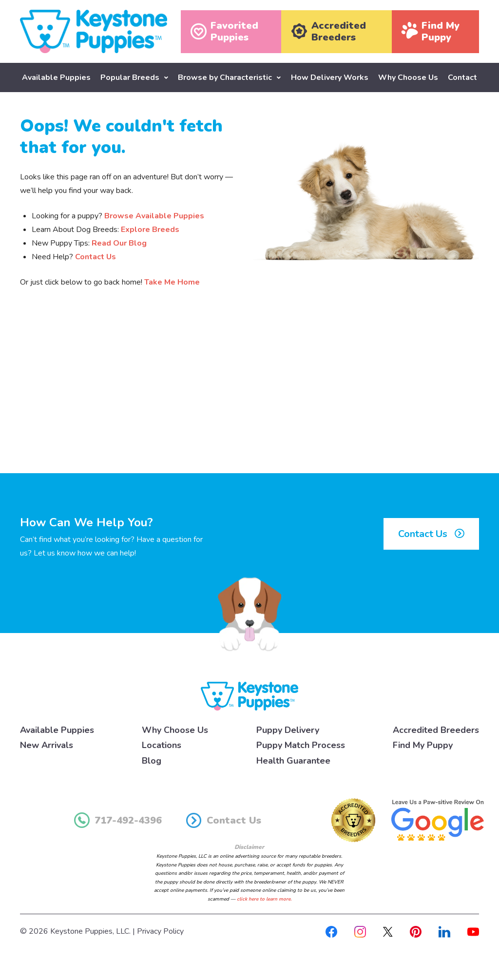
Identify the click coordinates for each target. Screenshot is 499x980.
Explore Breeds (150, 229)
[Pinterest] (416, 931)
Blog (152, 760)
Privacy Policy (160, 931)
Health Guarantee (293, 760)
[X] (388, 931)
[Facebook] (331, 931)
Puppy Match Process (301, 745)
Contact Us (96, 256)
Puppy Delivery (288, 730)
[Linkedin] (444, 931)
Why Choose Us (408, 77)
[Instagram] (360, 931)
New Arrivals (47, 745)
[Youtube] (473, 931)
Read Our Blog (119, 243)
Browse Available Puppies (154, 215)
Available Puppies (56, 77)
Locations (162, 745)
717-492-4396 (118, 820)
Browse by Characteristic (225, 77)
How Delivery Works (330, 77)
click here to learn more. (264, 899)
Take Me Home (172, 282)
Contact (462, 77)
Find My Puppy (423, 745)
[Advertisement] (249, 392)
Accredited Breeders (436, 730)
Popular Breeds (130, 77)
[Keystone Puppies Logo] (249, 695)
